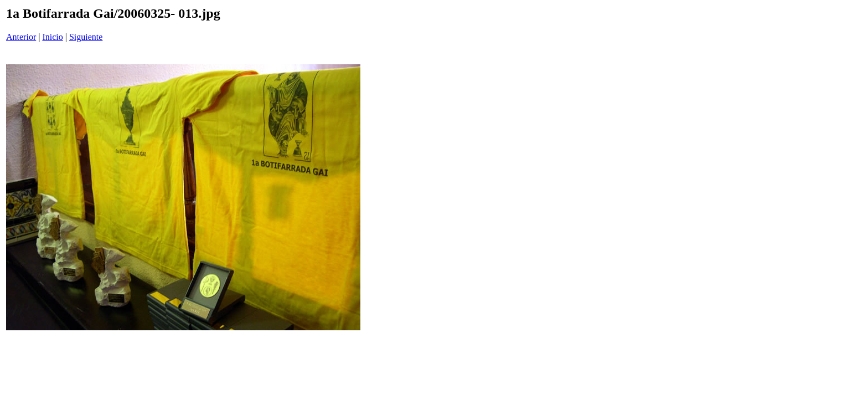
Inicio (52, 37)
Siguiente (86, 37)
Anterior (21, 37)
